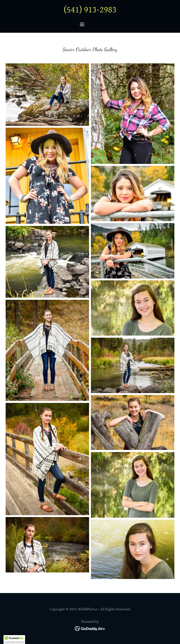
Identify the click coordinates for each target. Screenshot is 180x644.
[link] (90, 628)
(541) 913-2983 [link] (90, 10)
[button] (90, 24)
